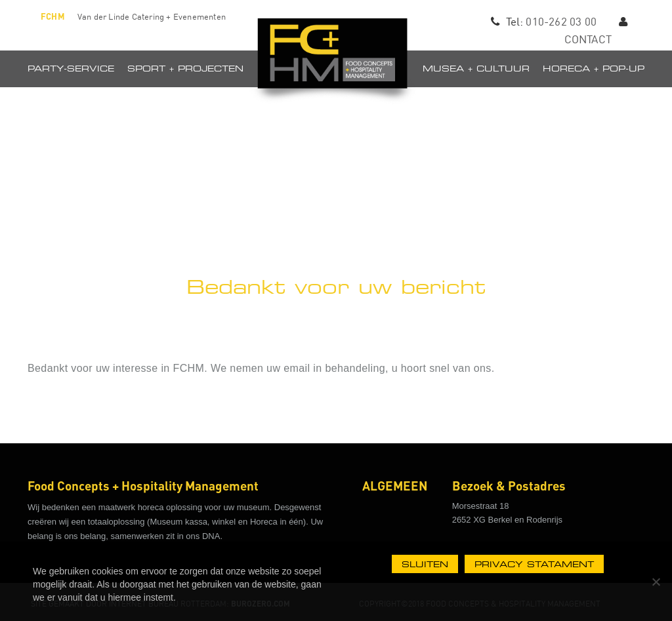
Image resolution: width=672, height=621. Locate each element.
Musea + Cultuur (476, 68)
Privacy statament (534, 564)
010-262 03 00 (561, 21)
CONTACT (588, 39)
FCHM (53, 16)
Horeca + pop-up (594, 68)
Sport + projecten (185, 68)
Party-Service (71, 68)
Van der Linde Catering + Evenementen (152, 16)
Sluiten (425, 564)
